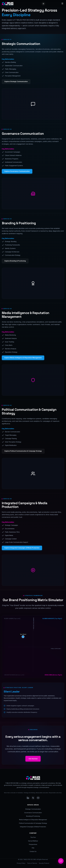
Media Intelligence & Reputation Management (33, 820)
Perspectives (33, 844)
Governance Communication (33, 813)
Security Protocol (44, 863)
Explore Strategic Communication (16, 82)
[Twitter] (33, 798)
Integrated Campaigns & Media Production (33, 827)
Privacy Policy (21, 863)
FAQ (33, 848)
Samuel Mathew (33, 841)
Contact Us (33, 851)
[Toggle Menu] (62, 4)
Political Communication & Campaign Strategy (33, 823)
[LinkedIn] (28, 798)
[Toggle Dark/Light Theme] (44, 4)
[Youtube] (38, 798)
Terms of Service (32, 863)
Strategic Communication (33, 809)
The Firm (33, 837)
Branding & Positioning (33, 816)
